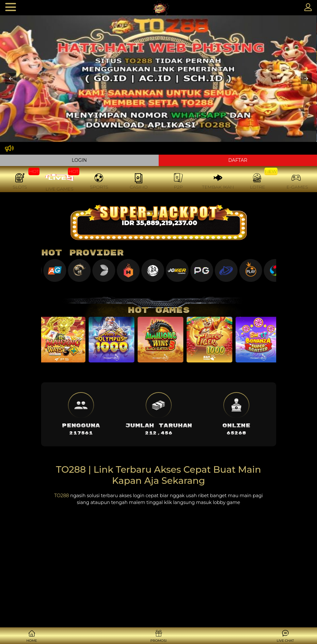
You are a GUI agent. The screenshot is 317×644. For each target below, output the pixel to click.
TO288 (62, 496)
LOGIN (79, 160)
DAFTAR (238, 160)
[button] (11, 79)
